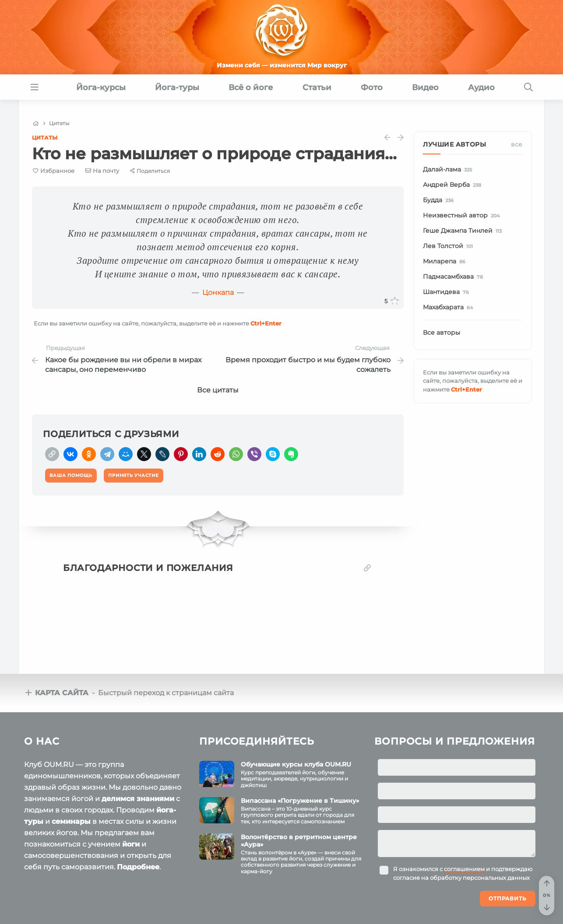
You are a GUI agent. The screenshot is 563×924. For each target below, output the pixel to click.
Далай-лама (449, 170)
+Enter (266, 323)
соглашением (464, 868)
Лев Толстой (449, 246)
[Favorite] (54, 171)
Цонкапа (218, 292)
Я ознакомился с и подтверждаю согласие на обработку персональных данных (463, 872)
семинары (71, 820)
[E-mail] (102, 171)
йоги (131, 842)
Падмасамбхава (454, 277)
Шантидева (447, 292)
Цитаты (45, 138)
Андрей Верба (454, 185)
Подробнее (138, 865)
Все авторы (442, 332)
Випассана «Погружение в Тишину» (300, 799)
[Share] (150, 171)
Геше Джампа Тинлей (464, 231)
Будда (440, 200)
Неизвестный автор (463, 216)
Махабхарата (449, 308)
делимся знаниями (138, 797)
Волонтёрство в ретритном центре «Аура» (299, 839)
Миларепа (446, 262)
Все (517, 144)
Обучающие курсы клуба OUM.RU (296, 763)
